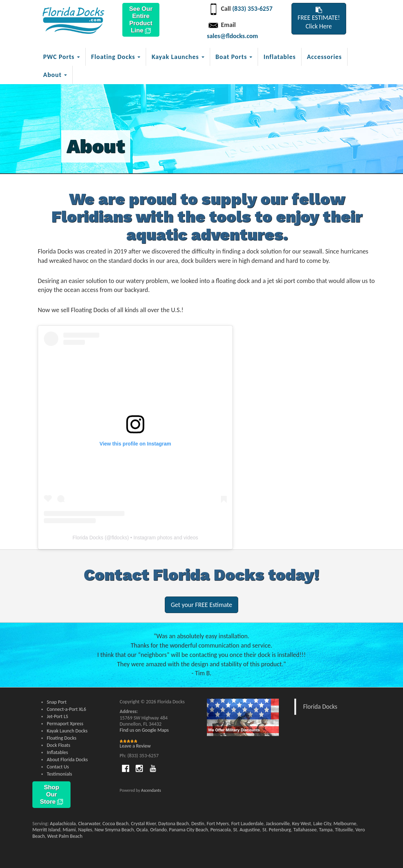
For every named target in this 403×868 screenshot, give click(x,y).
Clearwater (89, 824)
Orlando (158, 830)
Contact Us (58, 767)
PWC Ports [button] (62, 57)
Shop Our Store (51, 794)
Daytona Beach (174, 824)
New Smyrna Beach (114, 830)
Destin (198, 824)
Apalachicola (63, 824)
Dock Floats (58, 745)
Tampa (326, 830)
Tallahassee (305, 830)
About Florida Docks (67, 760)
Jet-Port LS (57, 716)
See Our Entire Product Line (141, 20)
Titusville (344, 830)
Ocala (142, 830)
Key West (302, 824)
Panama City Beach (189, 830)
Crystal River (143, 824)
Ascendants (151, 790)
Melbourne (345, 824)
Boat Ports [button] (234, 57)
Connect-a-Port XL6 (66, 709)
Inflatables (279, 57)
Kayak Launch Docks (67, 731)
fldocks (119, 538)
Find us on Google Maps (144, 730)
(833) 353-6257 (252, 9)
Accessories (324, 57)
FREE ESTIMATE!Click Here (319, 19)
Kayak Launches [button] (178, 57)
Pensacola (221, 830)
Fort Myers (218, 824)
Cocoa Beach (116, 824)
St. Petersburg (277, 830)
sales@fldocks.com (232, 36)
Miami (69, 830)
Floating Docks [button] (116, 57)
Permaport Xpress (65, 724)
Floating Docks (62, 738)
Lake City (322, 824)
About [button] (55, 75)
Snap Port (57, 702)
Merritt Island (46, 830)
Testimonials (59, 774)
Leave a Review (135, 746)
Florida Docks (88, 538)
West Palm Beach (65, 836)
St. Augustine (247, 830)
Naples (85, 830)
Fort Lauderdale (248, 824)
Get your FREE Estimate (202, 605)
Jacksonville (278, 824)
